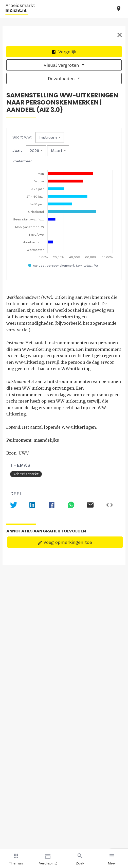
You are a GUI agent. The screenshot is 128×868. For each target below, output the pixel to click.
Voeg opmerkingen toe (65, 542)
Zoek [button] (80, 858)
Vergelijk (64, 52)
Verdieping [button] (48, 858)
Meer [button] (112, 858)
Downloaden (62, 79)
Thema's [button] (16, 858)
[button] (119, 9)
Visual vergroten (62, 65)
